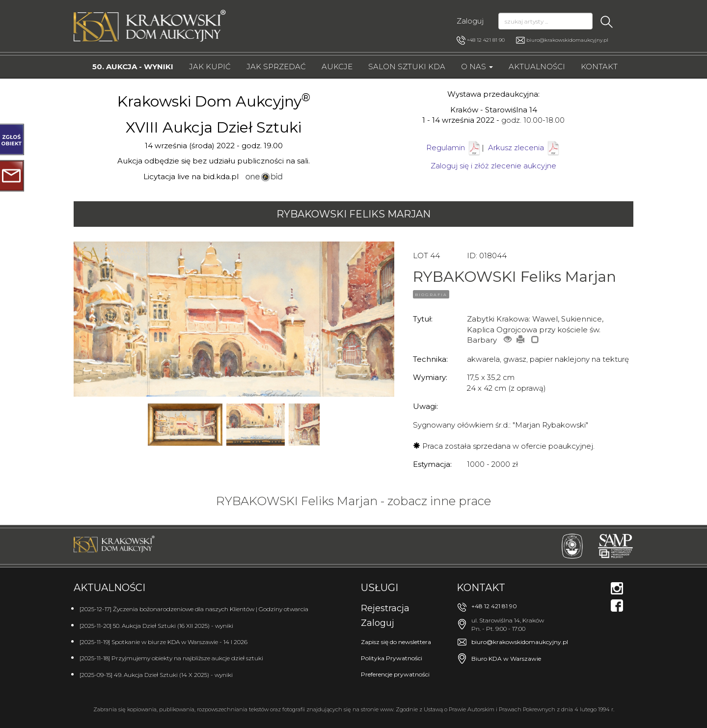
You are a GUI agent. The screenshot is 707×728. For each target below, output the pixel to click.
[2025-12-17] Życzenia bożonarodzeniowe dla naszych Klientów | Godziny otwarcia (194, 609)
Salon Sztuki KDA (407, 67)
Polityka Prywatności (392, 658)
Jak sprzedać (276, 67)
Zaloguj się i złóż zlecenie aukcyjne (493, 166)
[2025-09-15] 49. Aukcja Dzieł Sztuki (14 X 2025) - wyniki (156, 675)
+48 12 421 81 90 (481, 40)
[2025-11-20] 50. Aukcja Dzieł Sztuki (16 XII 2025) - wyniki (156, 626)
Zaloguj (470, 21)
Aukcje (337, 67)
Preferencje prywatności (395, 674)
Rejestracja (385, 608)
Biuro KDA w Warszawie (506, 659)
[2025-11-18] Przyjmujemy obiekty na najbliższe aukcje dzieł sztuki (171, 658)
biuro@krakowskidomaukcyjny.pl (567, 40)
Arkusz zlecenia (524, 148)
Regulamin (446, 148)
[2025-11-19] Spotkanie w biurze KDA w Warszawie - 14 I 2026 (163, 642)
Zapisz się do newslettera (396, 642)
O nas (477, 67)
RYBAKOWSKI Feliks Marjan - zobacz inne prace (353, 501)
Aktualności (537, 67)
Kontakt (599, 67)
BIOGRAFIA (431, 295)
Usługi (380, 588)
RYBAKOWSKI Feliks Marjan (353, 214)
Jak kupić (210, 67)
